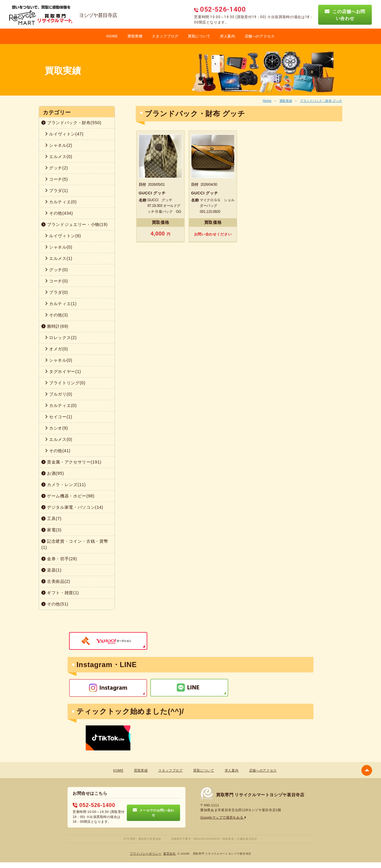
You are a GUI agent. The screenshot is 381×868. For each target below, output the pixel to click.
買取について (199, 36)
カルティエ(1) (61, 304)
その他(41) (58, 451)
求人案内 (228, 36)
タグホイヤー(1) (63, 371)
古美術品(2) (56, 581)
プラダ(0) (56, 292)
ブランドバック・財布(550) (71, 123)
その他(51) (55, 604)
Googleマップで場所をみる (223, 817)
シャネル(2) (59, 145)
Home (267, 101)
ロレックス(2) (61, 338)
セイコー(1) (59, 417)
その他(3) (56, 315)
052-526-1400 (94, 805)
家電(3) (51, 530)
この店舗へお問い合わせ (345, 15)
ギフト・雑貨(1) (60, 593)
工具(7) (51, 519)
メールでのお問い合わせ (153, 813)
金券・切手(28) (59, 559)
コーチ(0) (56, 281)
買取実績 (286, 101)
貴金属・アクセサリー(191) (71, 462)
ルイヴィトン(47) (64, 134)
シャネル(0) (59, 247)
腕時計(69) (55, 326)
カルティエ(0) (61, 202)
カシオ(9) (56, 428)
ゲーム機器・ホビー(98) (68, 496)
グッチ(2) (56, 168)
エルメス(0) (59, 157)
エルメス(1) (59, 258)
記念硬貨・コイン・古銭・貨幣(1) (75, 544)
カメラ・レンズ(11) (64, 485)
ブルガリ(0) (59, 394)
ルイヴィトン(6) (63, 236)
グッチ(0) (56, 270)
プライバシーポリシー (146, 854)
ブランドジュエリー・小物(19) (75, 224)
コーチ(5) (56, 179)
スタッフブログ (165, 36)
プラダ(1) (56, 191)
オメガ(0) (56, 349)
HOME (112, 36)
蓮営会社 (170, 854)
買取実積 (135, 36)
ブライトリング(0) (65, 383)
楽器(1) (51, 570)
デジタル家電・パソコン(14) (72, 507)
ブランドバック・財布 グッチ (321, 101)
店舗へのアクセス (260, 36)
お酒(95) (53, 473)
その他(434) (59, 213)
